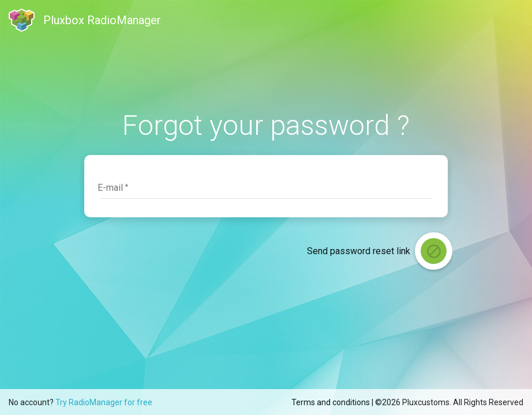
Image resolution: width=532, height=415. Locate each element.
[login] (434, 251)
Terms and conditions (331, 402)
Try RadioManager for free (104, 402)
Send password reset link (359, 251)
